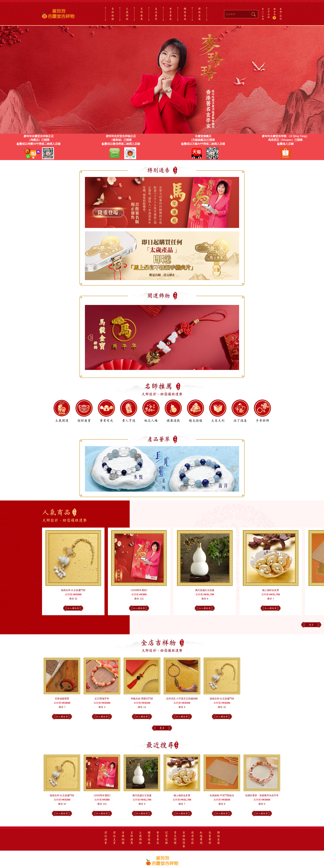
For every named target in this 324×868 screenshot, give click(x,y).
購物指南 (185, 14)
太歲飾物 (127, 14)
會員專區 (171, 14)
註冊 (263, 18)
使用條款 (192, 838)
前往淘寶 (106, 838)
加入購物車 (73, 608)
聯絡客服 (199, 14)
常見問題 (175, 838)
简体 (281, 17)
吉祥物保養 (184, 840)
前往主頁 (114, 838)
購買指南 (149, 838)
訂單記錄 (269, 13)
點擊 (19, 144)
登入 (263, 10)
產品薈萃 (156, 14)
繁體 (281, 10)
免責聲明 (210, 838)
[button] (234, 338)
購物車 (275, 13)
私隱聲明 (201, 838)
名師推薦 (142, 14)
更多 (311, 625)
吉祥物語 (113, 14)
